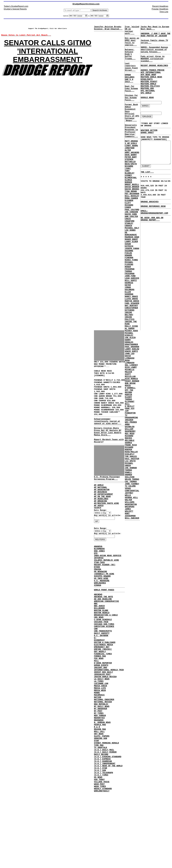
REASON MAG (100, 793)
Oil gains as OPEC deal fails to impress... (132, 45)
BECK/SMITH (130, 189)
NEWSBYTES (99, 779)
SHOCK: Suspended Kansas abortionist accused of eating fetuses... (153, 54)
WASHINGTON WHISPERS (130, 599)
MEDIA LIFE (100, 743)
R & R (97, 790)
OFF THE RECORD (129, 462)
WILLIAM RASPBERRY (130, 508)
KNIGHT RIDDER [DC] (105, 596)
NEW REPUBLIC (101, 762)
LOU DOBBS (130, 268)
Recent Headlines (160, 6)
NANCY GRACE (131, 348)
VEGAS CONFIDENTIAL (132, 580)
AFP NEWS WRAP (147, 83)
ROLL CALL (99, 795)
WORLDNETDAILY (102, 867)
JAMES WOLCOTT (129, 604)
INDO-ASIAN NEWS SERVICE (108, 585)
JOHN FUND (130, 323)
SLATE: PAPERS (102, 801)
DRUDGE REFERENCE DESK (151, 398)
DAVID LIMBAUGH (129, 421)
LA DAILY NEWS (102, 732)
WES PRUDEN (130, 499)
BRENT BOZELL (132, 214)
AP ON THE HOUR (102, 519)
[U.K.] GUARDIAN (103, 831)
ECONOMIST (99, 686)
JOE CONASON (131, 246)
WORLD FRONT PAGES (104, 626)
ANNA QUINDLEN (129, 503)
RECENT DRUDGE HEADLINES (153, 72)
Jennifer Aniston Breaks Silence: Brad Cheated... (108, 29)
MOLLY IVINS (131, 384)
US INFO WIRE (101, 613)
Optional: (66, 16)
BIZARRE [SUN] (129, 193)
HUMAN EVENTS (101, 716)
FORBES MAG (100, 705)
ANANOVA (98, 574)
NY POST (98, 771)
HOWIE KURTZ (131, 414)
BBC (96, 642)
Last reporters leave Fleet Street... (131, 74)
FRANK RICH (130, 526)
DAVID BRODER (132, 216)
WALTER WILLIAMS (129, 593)
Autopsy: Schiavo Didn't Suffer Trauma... (130, 59)
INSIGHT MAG (101, 719)
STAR (96, 806)
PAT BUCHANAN (132, 225)
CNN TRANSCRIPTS (103, 675)
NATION (98, 754)
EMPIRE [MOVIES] (103, 697)
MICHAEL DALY (132, 266)
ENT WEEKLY (100, 699)
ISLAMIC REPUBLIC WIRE (106, 591)
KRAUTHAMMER (131, 406)
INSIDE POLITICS (129, 374)
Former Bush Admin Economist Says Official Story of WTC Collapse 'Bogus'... (132, 128)
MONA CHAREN (131, 230)
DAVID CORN (130, 249)
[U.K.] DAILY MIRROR (105, 820)
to (89, 16)
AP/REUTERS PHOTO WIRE (106, 527)
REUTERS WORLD (147, 94)
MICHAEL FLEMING (129, 308)
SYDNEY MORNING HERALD (106, 809)
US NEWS (98, 850)
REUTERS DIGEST (148, 91)
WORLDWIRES (100, 618)
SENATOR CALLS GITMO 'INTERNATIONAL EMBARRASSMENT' (48, 54)
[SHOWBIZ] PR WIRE (104, 607)
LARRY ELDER (131, 282)
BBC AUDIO (99, 645)
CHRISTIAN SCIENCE (104, 669)
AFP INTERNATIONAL (150, 80)
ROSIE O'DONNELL (130, 456)
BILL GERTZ (130, 329)
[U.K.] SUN (100, 842)
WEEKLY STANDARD (103, 864)
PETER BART (130, 181)
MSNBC (97, 749)
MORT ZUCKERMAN (130, 610)
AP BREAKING (101, 524)
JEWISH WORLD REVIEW (105, 730)
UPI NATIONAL (147, 102)
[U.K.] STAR (101, 839)
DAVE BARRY (130, 178)
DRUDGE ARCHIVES (148, 393)
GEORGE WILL (131, 589)
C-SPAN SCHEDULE (103, 661)
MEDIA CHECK (101, 740)
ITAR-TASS (99, 593)
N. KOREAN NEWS (102, 784)
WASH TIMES (100, 861)
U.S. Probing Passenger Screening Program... (107, 497)
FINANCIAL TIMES (103, 702)
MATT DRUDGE (131, 161)
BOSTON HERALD (102, 653)
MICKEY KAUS (131, 389)
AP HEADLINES (101, 521)
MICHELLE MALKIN (129, 437)
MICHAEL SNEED (129, 549)
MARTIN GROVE (132, 353)
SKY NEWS (99, 798)
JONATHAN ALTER (129, 171)
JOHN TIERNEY (132, 573)
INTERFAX (99, 588)
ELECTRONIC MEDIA (103, 691)
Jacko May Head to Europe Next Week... (154, 29)
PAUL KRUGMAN (132, 408)
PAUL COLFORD (132, 244)
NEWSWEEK (99, 782)
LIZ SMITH (130, 545)
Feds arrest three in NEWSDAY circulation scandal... (151, 64)
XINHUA (98, 621)
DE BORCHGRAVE (130, 273)
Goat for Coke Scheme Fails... (131, 99)
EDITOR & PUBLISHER (105, 688)
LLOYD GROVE (131, 351)
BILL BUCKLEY (132, 227)
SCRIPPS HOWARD (102, 610)
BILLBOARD (99, 647)
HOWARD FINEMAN (129, 300)
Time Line (164, 12)
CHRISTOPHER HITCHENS (131, 363)
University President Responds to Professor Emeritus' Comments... (131, 150)
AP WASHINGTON (102, 510)
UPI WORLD (145, 105)
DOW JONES (99, 580)
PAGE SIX (129, 482)
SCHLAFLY (129, 537)
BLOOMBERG (99, 577)
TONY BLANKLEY (129, 198)
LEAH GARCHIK (132, 326)
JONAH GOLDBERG (129, 338)
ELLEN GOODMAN (129, 344)
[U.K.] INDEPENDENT (105, 834)
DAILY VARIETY (102, 677)
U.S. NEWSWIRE (102, 615)
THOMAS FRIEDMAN (129, 319)
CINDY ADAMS (131, 167)
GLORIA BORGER (128, 209)
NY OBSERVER (101, 768)
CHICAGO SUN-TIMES (104, 666)
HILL (96, 710)
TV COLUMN (130, 576)
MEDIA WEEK (100, 746)
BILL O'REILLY (129, 478)
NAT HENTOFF (131, 359)
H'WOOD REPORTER (103, 713)
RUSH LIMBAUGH (129, 426)
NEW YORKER (100, 776)
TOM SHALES (130, 540)
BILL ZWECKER (132, 614)
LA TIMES (99, 735)
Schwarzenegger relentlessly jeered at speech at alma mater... (108, 436)
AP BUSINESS (101, 513)
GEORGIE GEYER (129, 333)
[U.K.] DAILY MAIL (104, 817)
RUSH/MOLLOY (131, 534)
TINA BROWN (130, 222)
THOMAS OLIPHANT (129, 473)
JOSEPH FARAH (132, 290)
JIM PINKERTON (130, 486)
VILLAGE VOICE (102, 856)
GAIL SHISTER (132, 543)
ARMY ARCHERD (132, 175)
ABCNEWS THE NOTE (103, 634)
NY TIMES (99, 773)
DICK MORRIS (131, 447)
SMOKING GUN (101, 804)
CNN (96, 672)
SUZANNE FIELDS (129, 294)
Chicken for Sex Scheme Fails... (131, 110)
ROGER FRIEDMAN (129, 314)
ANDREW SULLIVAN (129, 563)
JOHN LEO (129, 416)
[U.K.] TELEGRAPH (103, 845)
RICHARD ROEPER (129, 530)
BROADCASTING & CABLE (106, 655)
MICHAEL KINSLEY (129, 393)
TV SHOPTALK (101, 815)
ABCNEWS (98, 631)
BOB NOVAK (130, 452)
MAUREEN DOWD (132, 277)
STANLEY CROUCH (129, 262)
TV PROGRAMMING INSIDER (131, 493)
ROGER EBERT (131, 279)
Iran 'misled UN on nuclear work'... (132, 32)
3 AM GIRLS (130, 164)
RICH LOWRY (130, 433)
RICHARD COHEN (129, 240)
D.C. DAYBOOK (101, 680)
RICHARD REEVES (129, 517)
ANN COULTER (131, 252)
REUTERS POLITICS (149, 96)
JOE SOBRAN (130, 554)
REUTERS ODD (146, 99)
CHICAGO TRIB (101, 664)
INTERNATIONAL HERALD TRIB (109, 721)
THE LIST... (145, 367)
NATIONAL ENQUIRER (104, 757)
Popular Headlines (160, 9)
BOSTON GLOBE (101, 650)
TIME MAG (99, 812)
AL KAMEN (129, 386)
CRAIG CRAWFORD (129, 256)
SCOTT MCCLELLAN (130, 443)
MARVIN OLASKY (128, 467)
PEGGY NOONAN (132, 449)
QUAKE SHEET (146, 148)
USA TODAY (99, 853)
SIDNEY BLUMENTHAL (130, 204)
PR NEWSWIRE (101, 604)
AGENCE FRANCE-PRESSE (151, 77)
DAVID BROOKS (132, 219)
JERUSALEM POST (102, 727)
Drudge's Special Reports (15, 9)
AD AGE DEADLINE (103, 636)
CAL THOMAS (130, 570)
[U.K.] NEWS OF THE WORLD (108, 836)
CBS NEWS (99, 658)
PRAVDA (98, 602)
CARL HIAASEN (132, 356)
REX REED (129, 512)
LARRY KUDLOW (132, 411)
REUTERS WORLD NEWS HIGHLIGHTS (150, 87)
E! (95, 683)
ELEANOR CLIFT (129, 234)
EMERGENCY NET (102, 694)
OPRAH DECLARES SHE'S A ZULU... (129, 87)
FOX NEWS (99, 708)
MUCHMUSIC (99, 751)
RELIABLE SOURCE (129, 522)
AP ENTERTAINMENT (103, 516)
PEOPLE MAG (100, 787)
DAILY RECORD (101, 823)
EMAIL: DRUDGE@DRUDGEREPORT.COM (152, 404)
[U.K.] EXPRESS (102, 828)
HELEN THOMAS (132, 567)
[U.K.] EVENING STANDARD (108, 825)
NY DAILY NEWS (102, 765)
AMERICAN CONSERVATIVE (106, 639)
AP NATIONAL (101, 508)
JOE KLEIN (130, 397)
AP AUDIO (99, 530)
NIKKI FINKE (131, 304)
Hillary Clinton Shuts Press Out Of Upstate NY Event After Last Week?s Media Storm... (108, 448)
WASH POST (99, 858)
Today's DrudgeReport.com (16, 6)
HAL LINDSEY (131, 430)
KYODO (97, 599)
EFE (96, 582)
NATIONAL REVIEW (103, 760)
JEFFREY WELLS (129, 585)
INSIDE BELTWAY (129, 368)
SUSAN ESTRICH (129, 286)
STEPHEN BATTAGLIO (130, 185)
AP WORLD (99, 505)
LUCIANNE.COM (101, 738)
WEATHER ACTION (148, 146)
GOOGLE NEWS (146, 110)
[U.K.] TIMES (101, 847)
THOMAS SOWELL (128, 558)
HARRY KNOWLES (129, 401)
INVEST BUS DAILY (103, 724)
